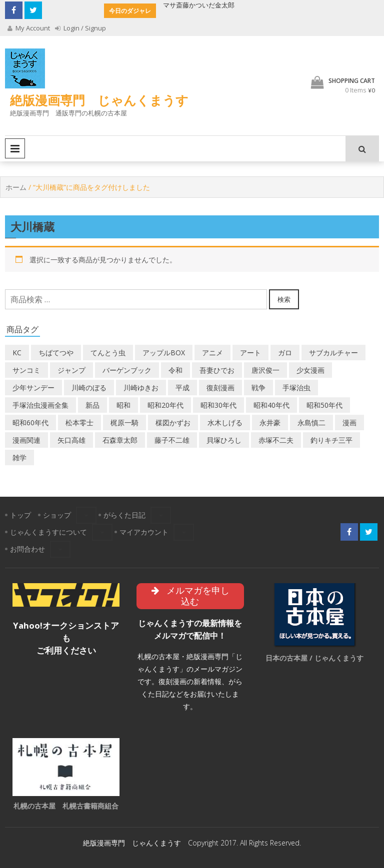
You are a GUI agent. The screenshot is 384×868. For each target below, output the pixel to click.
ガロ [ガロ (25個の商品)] (285, 353)
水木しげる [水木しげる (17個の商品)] (225, 423)
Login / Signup (80, 28)
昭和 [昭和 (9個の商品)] (123, 405)
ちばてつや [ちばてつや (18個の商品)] (56, 353)
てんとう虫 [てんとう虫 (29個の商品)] (108, 353)
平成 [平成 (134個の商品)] (182, 388)
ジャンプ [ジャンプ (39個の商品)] (71, 370)
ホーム (16, 187)
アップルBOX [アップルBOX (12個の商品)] (164, 353)
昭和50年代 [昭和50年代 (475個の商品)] (324, 405)
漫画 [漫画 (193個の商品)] (349, 423)
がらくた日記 (124, 515)
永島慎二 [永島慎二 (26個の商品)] (311, 423)
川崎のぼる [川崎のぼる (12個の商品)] (89, 388)
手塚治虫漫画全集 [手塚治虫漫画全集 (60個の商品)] (40, 405)
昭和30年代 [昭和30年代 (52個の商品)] (218, 405)
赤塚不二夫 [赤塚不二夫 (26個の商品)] (276, 440)
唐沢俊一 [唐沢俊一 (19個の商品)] (265, 370)
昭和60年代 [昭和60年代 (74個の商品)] (30, 423)
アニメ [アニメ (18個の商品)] (212, 353)
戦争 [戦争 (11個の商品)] (258, 388)
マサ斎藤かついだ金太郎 (199, 5)
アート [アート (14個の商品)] (250, 353)
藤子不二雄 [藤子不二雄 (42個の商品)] (172, 440)
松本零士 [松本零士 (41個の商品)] (79, 423)
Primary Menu (15, 148)
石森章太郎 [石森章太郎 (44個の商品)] (120, 440)
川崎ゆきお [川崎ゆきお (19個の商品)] (141, 388)
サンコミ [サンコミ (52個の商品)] (26, 370)
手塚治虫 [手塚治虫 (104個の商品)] (296, 388)
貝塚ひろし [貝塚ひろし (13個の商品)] (224, 440)
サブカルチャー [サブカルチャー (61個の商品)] (333, 353)
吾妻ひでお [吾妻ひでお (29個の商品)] (217, 370)
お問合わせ (27, 549)
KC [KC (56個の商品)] (17, 353)
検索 (284, 299)
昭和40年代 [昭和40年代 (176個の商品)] (271, 405)
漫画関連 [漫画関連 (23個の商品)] (26, 440)
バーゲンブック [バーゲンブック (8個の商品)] (127, 370)
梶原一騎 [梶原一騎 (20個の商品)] (124, 423)
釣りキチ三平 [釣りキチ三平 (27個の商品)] (331, 440)
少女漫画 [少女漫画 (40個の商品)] (310, 370)
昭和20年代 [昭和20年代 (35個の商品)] (165, 405)
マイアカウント (144, 532)
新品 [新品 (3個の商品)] (92, 405)
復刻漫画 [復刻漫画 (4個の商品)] (220, 388)
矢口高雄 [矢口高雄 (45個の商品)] (71, 440)
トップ (20, 515)
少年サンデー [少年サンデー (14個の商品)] (33, 388)
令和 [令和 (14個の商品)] (175, 370)
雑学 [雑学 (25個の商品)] (19, 457)
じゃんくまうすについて (48, 532)
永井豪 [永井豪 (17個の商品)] (270, 423)
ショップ (57, 515)
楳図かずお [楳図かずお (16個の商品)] (173, 423)
